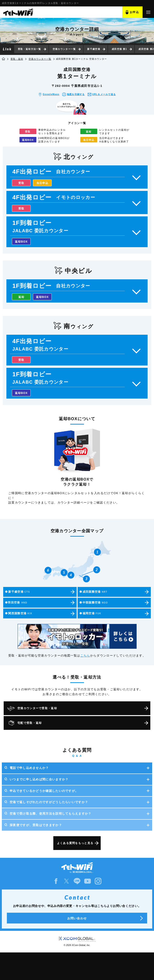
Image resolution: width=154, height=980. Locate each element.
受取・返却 (17, 59)
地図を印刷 (76, 94)
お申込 (134, 12)
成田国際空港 (93, 592)
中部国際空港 (94, 603)
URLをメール (104, 94)
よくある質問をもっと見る (75, 843)
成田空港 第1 (119, 49)
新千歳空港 (94, 49)
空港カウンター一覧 (64, 49)
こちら (85, 656)
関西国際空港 (19, 613)
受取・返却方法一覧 (30, 49)
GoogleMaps (51, 94)
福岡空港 (90, 613)
